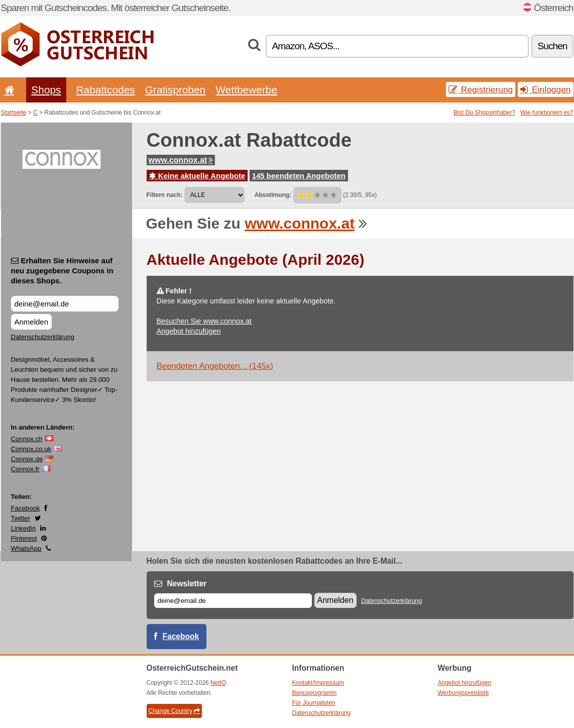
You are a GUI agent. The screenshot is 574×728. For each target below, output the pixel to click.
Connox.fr (25, 469)
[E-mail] (233, 601)
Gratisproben (176, 90)
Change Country (174, 711)
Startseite (14, 113)
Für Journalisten (314, 703)
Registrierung (481, 89)
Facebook (26, 508)
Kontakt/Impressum (318, 683)
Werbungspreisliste (464, 693)
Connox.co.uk (31, 449)
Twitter (21, 518)
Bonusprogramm (315, 693)
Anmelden (32, 322)
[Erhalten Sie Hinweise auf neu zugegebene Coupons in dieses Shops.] (65, 304)
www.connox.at (181, 160)
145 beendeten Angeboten (299, 176)
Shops (46, 90)
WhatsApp (26, 548)
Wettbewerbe (246, 90)
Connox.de (27, 459)
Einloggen (545, 89)
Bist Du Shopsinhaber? (484, 113)
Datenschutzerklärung (43, 337)
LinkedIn (24, 528)
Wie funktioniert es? (547, 113)
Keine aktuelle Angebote (197, 176)
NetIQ (218, 683)
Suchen (552, 46)
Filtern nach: (165, 195)
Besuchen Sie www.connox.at (204, 321)
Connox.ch (27, 439)
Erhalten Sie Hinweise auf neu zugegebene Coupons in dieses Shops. (62, 271)
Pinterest (24, 538)
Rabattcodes (106, 90)
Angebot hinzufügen (189, 331)
